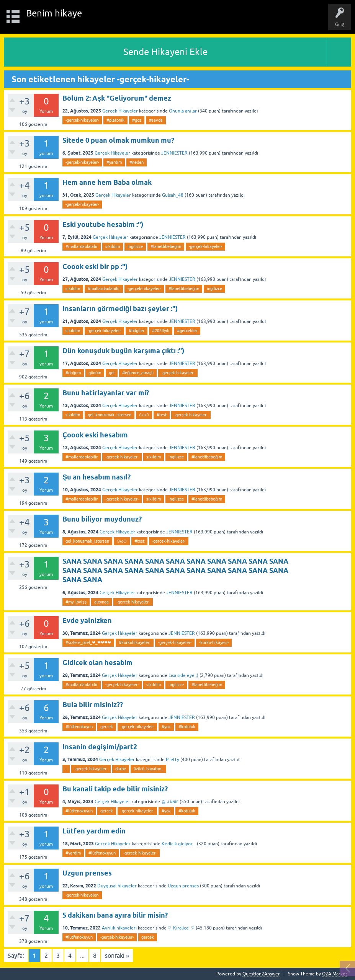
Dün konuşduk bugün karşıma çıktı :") (123, 351)
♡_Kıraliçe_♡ (181, 928)
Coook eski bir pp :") (95, 267)
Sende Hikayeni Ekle (165, 52)
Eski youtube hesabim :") (103, 224)
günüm (95, 373)
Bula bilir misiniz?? (93, 705)
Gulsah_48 (173, 195)
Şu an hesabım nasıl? (97, 477)
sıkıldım (113, 246)
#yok (166, 727)
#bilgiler (137, 331)
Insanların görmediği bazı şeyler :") (120, 309)
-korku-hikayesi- (214, 642)
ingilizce (135, 246)
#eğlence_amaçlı (138, 373)
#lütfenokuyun (79, 727)
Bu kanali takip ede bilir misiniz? (115, 789)
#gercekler (187, 331)
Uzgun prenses (87, 873)
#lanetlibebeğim (166, 246)
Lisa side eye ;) (183, 675)
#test (162, 415)
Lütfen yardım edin (94, 831)
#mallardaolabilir (82, 246)
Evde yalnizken (87, 620)
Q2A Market (335, 974)
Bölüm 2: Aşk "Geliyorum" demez (117, 98)
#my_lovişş (76, 602)
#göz (137, 120)
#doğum (73, 373)
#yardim (114, 162)
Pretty (173, 760)
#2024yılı (161, 331)
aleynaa (101, 602)
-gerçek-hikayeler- (82, 120)
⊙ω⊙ (144, 415)
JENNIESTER (174, 153)
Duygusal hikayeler (117, 886)
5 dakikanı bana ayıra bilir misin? (115, 915)
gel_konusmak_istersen (110, 415)
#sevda (156, 120)
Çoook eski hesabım (95, 435)
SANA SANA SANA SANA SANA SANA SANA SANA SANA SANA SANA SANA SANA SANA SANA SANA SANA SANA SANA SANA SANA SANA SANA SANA (175, 571)
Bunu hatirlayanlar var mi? (106, 393)
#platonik (115, 120)
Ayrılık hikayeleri (119, 928)
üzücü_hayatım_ (148, 769)
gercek (107, 727)
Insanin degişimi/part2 (100, 747)
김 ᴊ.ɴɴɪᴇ (170, 802)
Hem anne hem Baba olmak (107, 182)
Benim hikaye (54, 13)
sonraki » (117, 956)
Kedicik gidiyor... (179, 844)
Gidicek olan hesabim (97, 663)
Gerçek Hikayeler (120, 111)
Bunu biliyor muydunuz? (102, 519)
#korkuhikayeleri (135, 642)
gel (112, 373)
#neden (137, 162)
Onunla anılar (183, 111)
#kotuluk (187, 727)
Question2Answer (261, 974)
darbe (121, 769)
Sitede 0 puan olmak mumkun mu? (118, 140)
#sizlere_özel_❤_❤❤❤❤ (88, 642)
